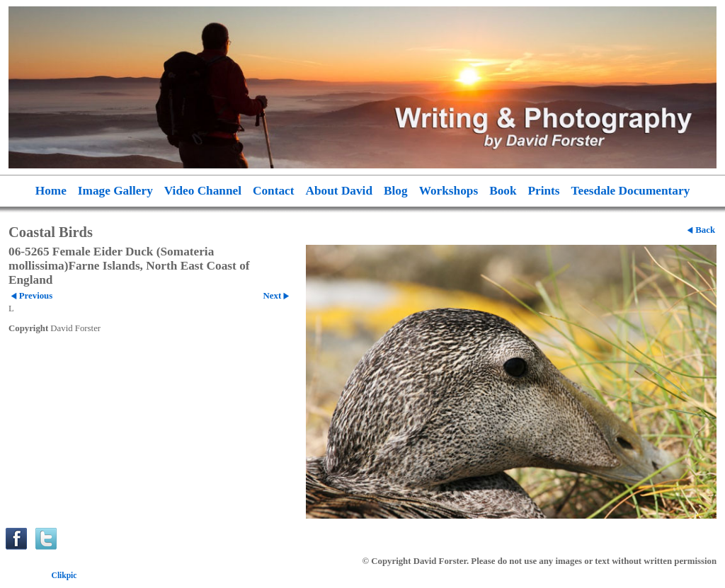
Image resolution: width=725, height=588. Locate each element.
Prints (544, 191)
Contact (274, 191)
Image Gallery (115, 191)
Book (503, 191)
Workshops (449, 191)
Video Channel (203, 191)
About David (339, 191)
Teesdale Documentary (631, 191)
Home (51, 191)
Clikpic (64, 575)
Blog (396, 191)
